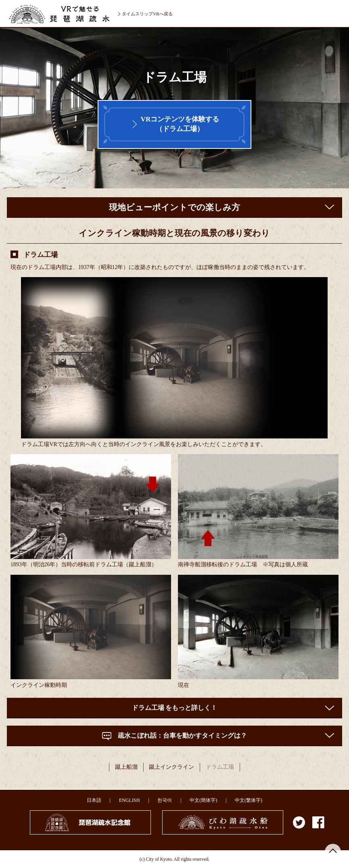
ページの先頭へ (333, 852)
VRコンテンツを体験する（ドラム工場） (180, 124)
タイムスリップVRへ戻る (147, 14)
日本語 (94, 800)
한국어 (165, 800)
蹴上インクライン (171, 767)
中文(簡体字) (203, 800)
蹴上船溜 (126, 767)
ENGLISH (130, 800)
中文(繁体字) (249, 800)
